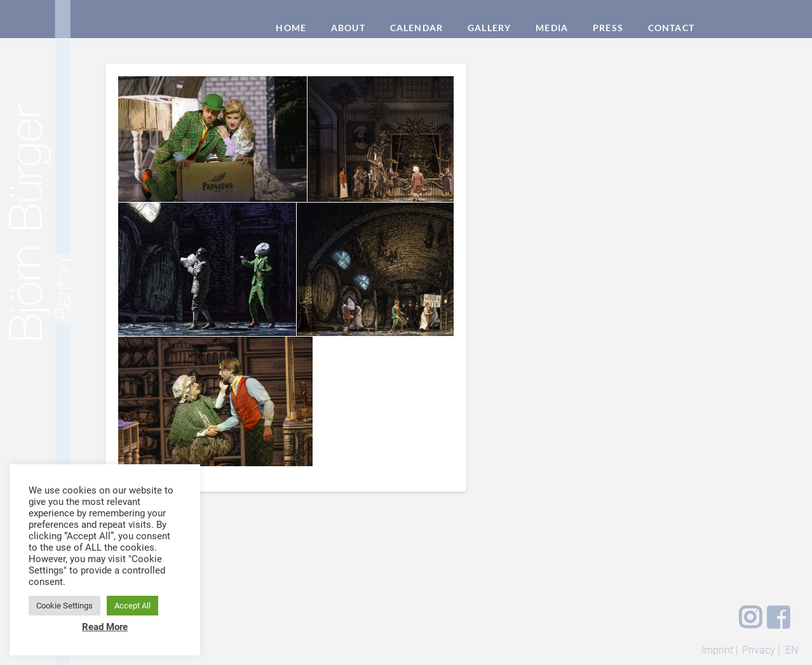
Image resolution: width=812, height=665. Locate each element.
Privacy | (761, 650)
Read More (105, 627)
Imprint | (720, 650)
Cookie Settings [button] (64, 606)
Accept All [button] (132, 606)
